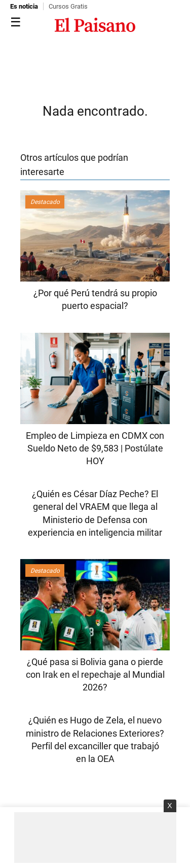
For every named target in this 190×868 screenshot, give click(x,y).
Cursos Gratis (68, 6)
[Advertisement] (95, 838)
